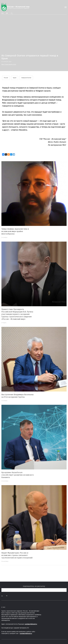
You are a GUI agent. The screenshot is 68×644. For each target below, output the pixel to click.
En (3, 13)
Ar (7, 13)
